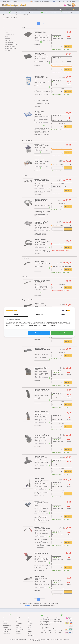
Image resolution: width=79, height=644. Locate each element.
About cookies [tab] (40, 315)
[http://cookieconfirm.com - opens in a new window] (67, 310)
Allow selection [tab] (39, 333)
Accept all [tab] (62, 333)
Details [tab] (63, 315)
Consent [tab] (16, 315)
